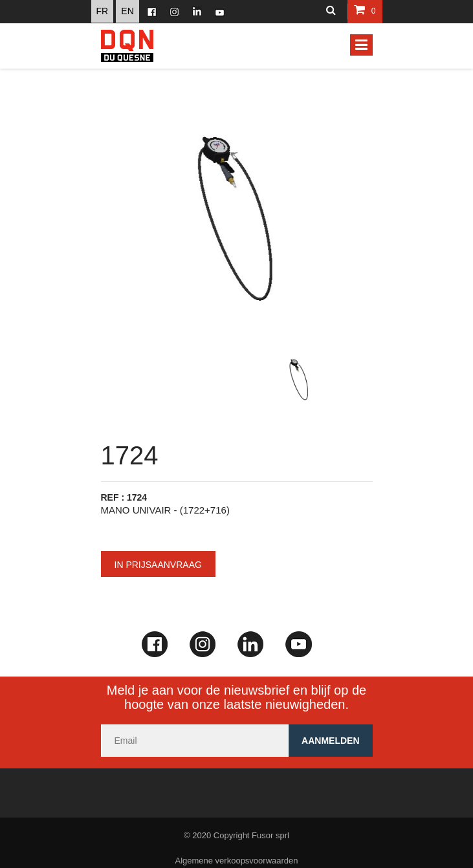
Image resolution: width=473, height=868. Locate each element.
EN (127, 11)
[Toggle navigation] (361, 45)
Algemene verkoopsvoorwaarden (236, 861)
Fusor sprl (270, 835)
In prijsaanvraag (158, 565)
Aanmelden (330, 741)
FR (103, 11)
